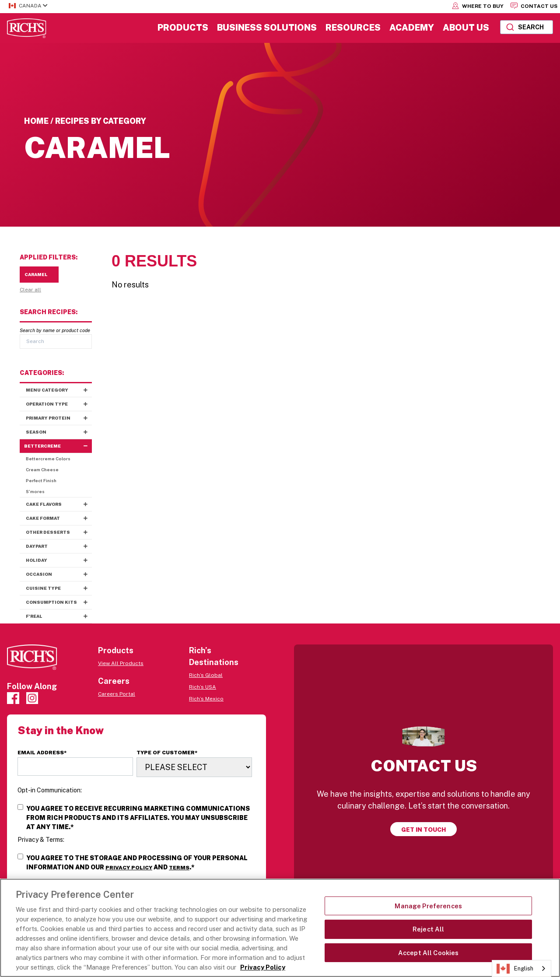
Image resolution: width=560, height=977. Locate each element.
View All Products (121, 663)
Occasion (59, 574)
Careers (114, 681)
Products (183, 28)
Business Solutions (267, 28)
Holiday (59, 560)
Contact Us (534, 6)
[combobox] (527, 27)
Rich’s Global (206, 675)
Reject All (428, 929)
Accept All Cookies (429, 953)
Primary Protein (59, 418)
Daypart (59, 546)
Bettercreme (58, 446)
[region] (280, 928)
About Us (466, 28)
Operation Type (59, 404)
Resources (353, 28)
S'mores (35, 491)
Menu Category (59, 390)
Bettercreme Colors (48, 459)
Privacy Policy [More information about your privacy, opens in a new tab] (263, 967)
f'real (59, 616)
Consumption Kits (59, 602)
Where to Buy (478, 6)
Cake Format (59, 518)
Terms (179, 868)
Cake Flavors (59, 504)
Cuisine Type (59, 588)
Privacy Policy (129, 868)
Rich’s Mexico (206, 699)
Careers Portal (117, 694)
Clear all (30, 290)
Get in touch (423, 830)
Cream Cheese (42, 469)
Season (59, 432)
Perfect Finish (41, 480)
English (515, 969)
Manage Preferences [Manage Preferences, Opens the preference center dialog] (428, 906)
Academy (412, 28)
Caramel (39, 274)
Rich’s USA (203, 687)
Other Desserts (59, 532)
